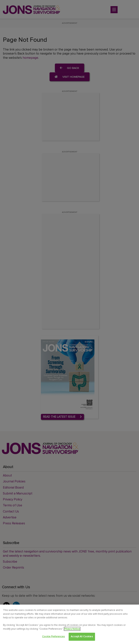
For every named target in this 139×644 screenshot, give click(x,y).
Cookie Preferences (53, 637)
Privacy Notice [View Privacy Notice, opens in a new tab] (72, 629)
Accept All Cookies (82, 637)
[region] (69, 624)
